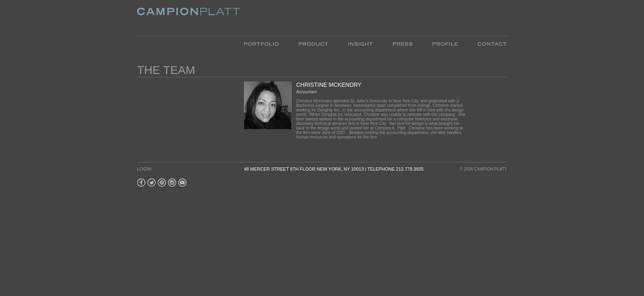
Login (144, 169)
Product (313, 43)
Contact (487, 43)
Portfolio (266, 43)
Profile (445, 43)
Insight (360, 43)
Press (402, 43)
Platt (189, 18)
